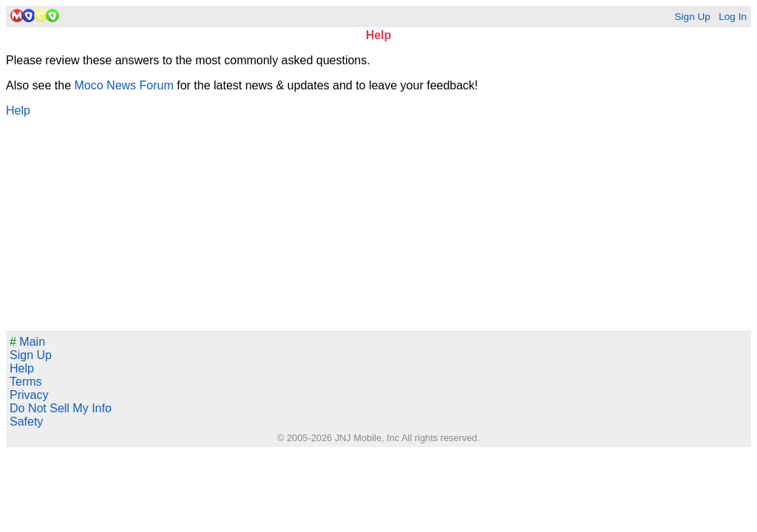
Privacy (29, 395)
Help (18, 110)
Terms (26, 382)
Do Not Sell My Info (61, 408)
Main (27, 342)
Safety (26, 422)
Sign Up (692, 17)
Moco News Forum (124, 85)
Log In (733, 17)
